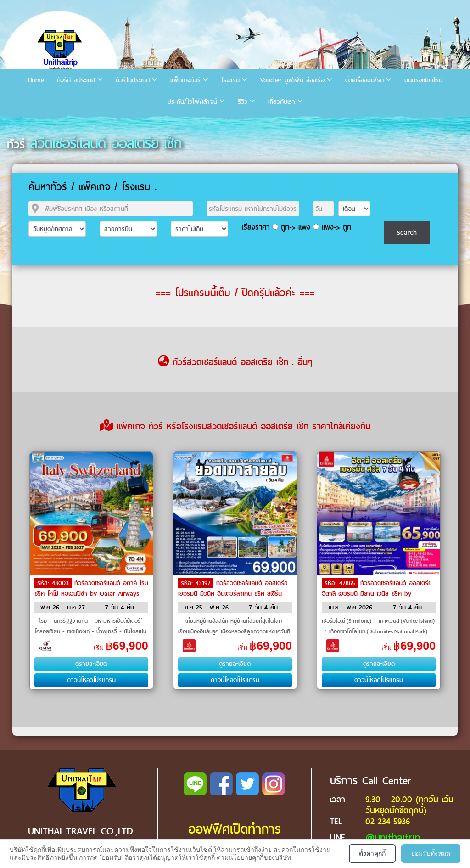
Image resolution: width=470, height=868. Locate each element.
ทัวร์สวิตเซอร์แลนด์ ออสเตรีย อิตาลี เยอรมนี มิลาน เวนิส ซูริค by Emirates (377, 593)
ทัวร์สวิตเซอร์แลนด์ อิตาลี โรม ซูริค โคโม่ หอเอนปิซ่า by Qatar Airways (91, 588)
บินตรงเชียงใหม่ (423, 80)
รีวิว (243, 102)
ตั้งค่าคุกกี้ (372, 853)
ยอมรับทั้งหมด (431, 853)
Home (36, 80)
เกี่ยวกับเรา (282, 102)
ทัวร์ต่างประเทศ (76, 80)
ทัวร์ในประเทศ (133, 80)
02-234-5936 (388, 821)
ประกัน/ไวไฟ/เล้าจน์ (192, 102)
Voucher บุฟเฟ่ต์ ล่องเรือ (292, 80)
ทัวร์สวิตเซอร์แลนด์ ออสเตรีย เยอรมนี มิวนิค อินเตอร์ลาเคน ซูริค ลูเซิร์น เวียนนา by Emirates (233, 593)
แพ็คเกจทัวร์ (185, 80)
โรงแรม (230, 80)
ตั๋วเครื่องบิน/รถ (364, 80)
